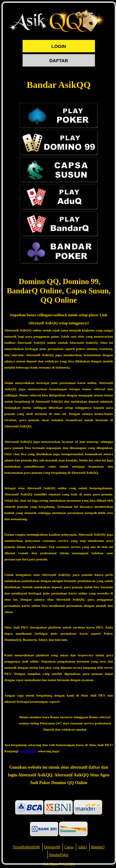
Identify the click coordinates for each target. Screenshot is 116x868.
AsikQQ (68, 864)
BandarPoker (59, 855)
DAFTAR (59, 60)
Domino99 (52, 847)
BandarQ (98, 847)
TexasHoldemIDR (26, 847)
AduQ (82, 847)
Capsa (69, 847)
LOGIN (59, 46)
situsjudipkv (28, 751)
